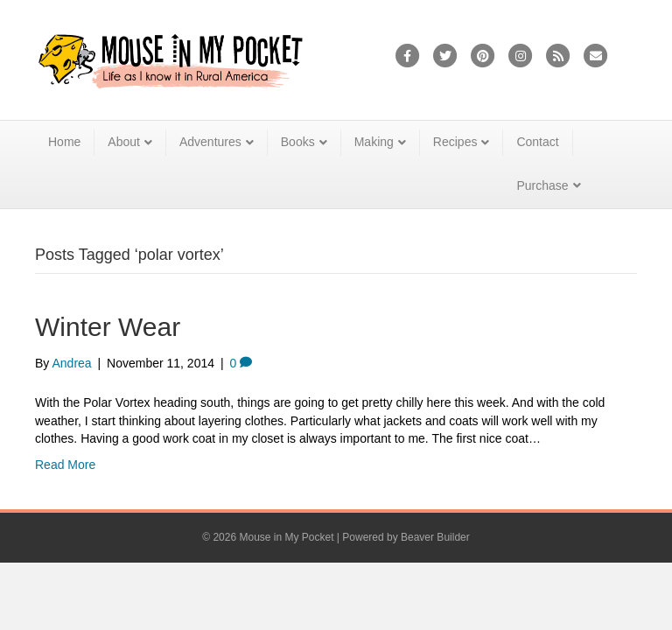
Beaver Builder (435, 537)
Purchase (542, 185)
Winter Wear (108, 327)
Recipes (455, 142)
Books (298, 142)
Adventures (210, 142)
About (124, 142)
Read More (65, 465)
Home (64, 142)
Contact (537, 142)
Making (374, 142)
